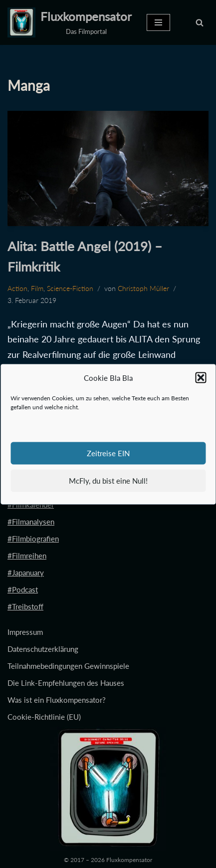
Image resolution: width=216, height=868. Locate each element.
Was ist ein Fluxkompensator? (57, 700)
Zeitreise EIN (108, 453)
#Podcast (23, 589)
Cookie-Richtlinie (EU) (44, 717)
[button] (201, 377)
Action (17, 289)
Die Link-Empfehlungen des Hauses (66, 683)
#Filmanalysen (31, 522)
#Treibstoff (25, 606)
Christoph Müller (143, 289)
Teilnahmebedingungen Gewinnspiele (68, 666)
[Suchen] (200, 22)
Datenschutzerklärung (43, 649)
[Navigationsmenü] (158, 22)
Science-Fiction (70, 289)
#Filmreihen (27, 556)
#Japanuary (26, 573)
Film (37, 289)
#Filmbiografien (33, 539)
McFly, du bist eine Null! (108, 481)
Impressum (25, 632)
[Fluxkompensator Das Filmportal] (70, 22)
